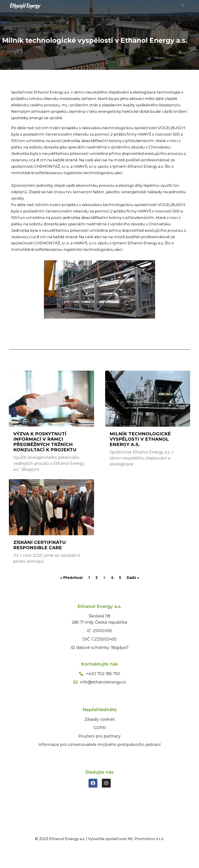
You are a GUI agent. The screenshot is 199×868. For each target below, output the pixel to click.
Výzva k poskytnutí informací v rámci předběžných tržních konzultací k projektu (45, 442)
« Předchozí (71, 578)
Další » (133, 578)
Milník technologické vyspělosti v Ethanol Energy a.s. (140, 439)
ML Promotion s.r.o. (146, 839)
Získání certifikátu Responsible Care (40, 545)
